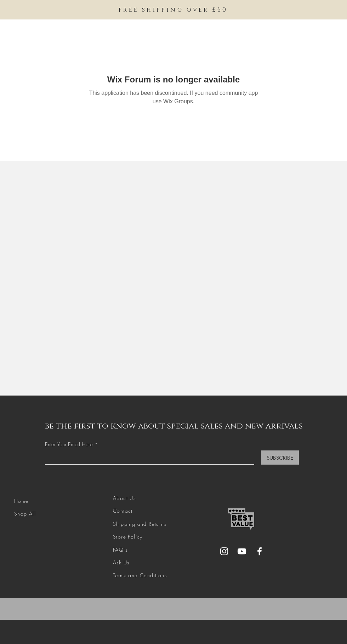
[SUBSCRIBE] (280, 458)
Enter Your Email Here (69, 445)
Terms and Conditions (140, 575)
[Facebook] (260, 551)
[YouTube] (242, 551)
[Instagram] (224, 551)
